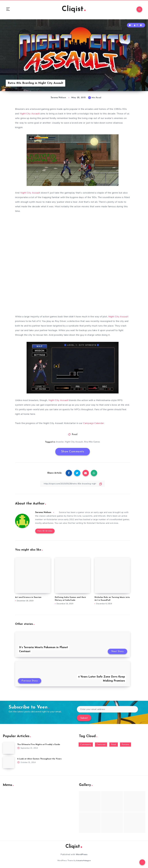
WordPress (82, 854)
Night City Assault (30, 114)
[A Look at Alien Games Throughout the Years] (9, 763)
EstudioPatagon (83, 861)
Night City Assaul (30, 193)
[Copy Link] (73, 484)
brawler (60, 442)
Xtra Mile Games (92, 442)
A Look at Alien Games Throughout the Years (39, 759)
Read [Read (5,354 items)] (114, 745)
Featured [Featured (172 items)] (101, 745)
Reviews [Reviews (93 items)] (126, 745)
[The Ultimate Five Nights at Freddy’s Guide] (9, 748)
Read (75, 435)
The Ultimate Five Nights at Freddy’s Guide (39, 745)
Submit (84, 718)
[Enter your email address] (107, 709)
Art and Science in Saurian (28, 597)
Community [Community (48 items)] (86, 745)
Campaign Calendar (94, 423)
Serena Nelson (43, 512)
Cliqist (74, 9)
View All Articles (45, 531)
